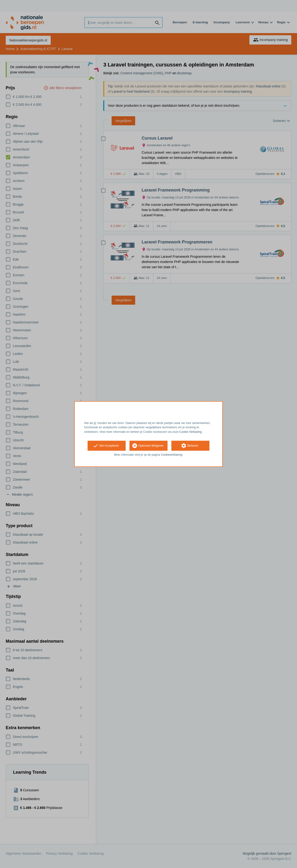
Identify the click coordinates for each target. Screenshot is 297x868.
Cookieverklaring (171, 455)
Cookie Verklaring (191, 432)
